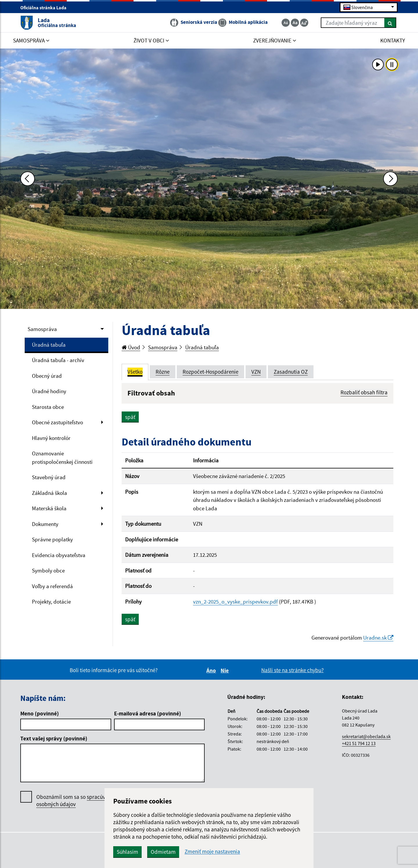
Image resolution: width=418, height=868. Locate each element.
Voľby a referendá (52, 586)
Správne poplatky (52, 539)
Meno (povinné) (40, 713)
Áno (212, 670)
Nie (226, 670)
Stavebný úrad (49, 477)
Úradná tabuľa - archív (58, 360)
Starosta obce (48, 407)
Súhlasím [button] (127, 852)
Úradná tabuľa (49, 345)
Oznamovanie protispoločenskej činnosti (62, 458)
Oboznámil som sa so (77, 801)
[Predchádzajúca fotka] (28, 179)
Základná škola (49, 493)
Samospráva (42, 329)
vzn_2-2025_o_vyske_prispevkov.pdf (235, 602)
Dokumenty (45, 524)
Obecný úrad (47, 376)
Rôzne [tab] (163, 372)
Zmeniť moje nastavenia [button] (212, 852)
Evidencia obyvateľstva (59, 555)
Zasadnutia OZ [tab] (291, 372)
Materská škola (49, 508)
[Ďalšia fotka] (390, 179)
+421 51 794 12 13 (359, 743)
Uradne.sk (378, 638)
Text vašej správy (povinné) (54, 738)
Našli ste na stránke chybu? (292, 670)
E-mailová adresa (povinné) (148, 713)
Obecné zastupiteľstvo (57, 422)
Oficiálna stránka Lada (46, 8)
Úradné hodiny (49, 391)
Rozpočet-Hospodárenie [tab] (210, 372)
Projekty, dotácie (51, 602)
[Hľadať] (390, 23)
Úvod (131, 347)
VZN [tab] (256, 372)
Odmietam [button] (163, 852)
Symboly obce (48, 570)
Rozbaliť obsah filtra (364, 392)
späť (130, 417)
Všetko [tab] (135, 372)
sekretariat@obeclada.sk (366, 736)
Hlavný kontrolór (51, 438)
